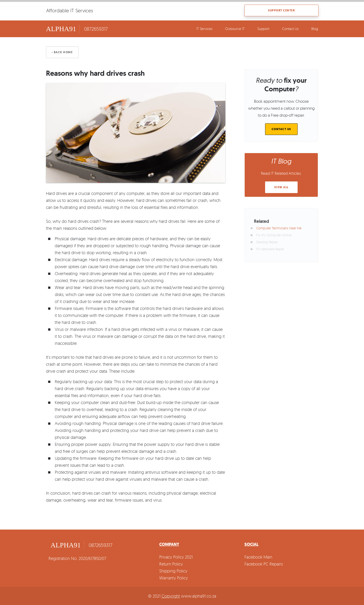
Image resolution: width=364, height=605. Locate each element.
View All (281, 187)
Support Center (281, 10)
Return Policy (171, 564)
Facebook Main (258, 557)
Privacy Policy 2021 (176, 557)
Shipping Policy (173, 571)
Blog (315, 29)
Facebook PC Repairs (264, 564)
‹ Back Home (62, 52)
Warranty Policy (174, 578)
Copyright (171, 596)
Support (263, 29)
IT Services (204, 29)
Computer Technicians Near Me (279, 228)
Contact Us (290, 29)
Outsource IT (235, 29)
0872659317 (96, 29)
